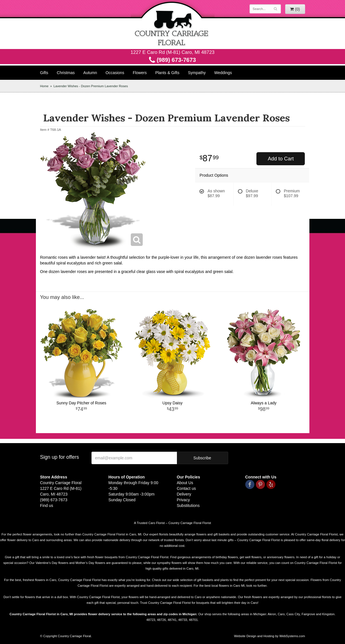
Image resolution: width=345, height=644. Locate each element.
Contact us (186, 488)
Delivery (184, 494)
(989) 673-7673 (172, 60)
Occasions (115, 73)
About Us (185, 483)
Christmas (66, 73)
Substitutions (188, 506)
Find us (47, 506)
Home (44, 86)
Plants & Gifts (167, 73)
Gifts (44, 73)
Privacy (183, 500)
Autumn (90, 73)
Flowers (140, 73)
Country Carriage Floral (173, 25)
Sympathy (197, 73)
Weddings (223, 73)
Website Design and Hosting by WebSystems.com (270, 636)
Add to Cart (281, 159)
